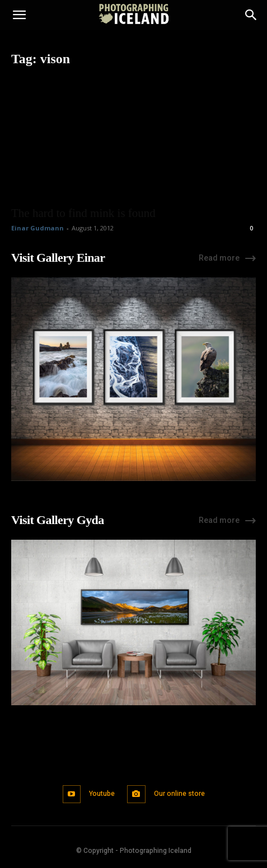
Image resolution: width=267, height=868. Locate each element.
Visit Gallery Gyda (58, 520)
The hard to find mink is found (83, 213)
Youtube (102, 794)
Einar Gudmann (38, 228)
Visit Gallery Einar (58, 258)
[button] (19, 15)
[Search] (251, 15)
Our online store (179, 794)
